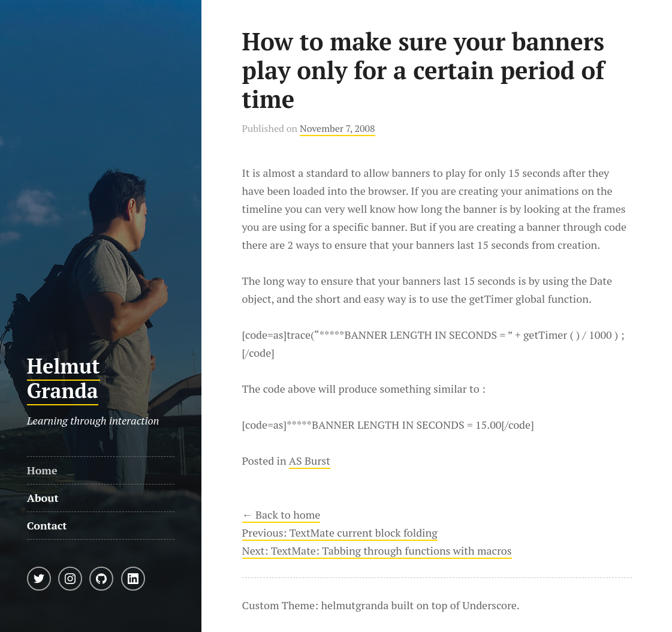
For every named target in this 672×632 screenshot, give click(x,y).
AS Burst (310, 461)
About (43, 498)
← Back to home (281, 514)
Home (42, 470)
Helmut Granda (64, 378)
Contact (47, 525)
